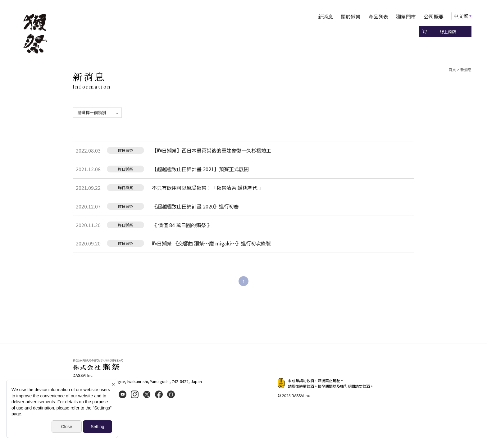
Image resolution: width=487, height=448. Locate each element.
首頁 (452, 69)
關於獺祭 (351, 16)
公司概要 (434, 16)
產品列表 (378, 16)
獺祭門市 (406, 16)
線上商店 (448, 32)
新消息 (325, 16)
